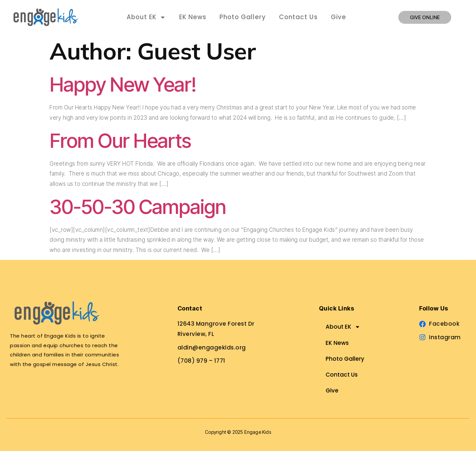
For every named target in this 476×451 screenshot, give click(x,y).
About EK (146, 17)
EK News (193, 17)
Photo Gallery (243, 17)
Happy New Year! (123, 84)
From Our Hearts (120, 141)
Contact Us (298, 17)
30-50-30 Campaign (138, 207)
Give (338, 17)
